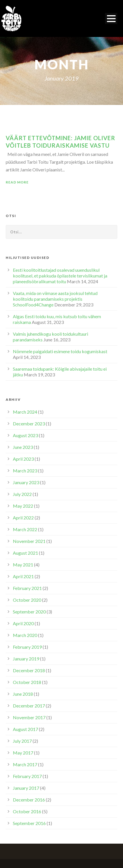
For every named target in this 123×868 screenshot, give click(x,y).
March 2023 (25, 471)
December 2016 (29, 800)
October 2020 (27, 600)
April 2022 (23, 518)
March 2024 (25, 412)
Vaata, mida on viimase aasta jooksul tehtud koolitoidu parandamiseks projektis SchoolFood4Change (55, 299)
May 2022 (23, 506)
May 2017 (23, 753)
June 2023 (23, 447)
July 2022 (22, 494)
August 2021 (25, 553)
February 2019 (27, 647)
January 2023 (26, 482)
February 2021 (27, 588)
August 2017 (25, 729)
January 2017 (26, 788)
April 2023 (23, 459)
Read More (17, 182)
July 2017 (22, 741)
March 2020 (25, 635)
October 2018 (27, 682)
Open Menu (111, 18)
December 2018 (29, 670)
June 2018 (23, 694)
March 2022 (25, 529)
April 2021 (23, 576)
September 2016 (29, 823)
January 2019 (26, 659)
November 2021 (29, 541)
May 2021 (23, 565)
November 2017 (29, 717)
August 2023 (25, 435)
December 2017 (29, 706)
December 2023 (29, 424)
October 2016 (27, 811)
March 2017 (25, 764)
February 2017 (27, 776)
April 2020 (23, 623)
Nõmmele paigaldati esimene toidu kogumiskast (60, 351)
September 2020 (29, 612)
